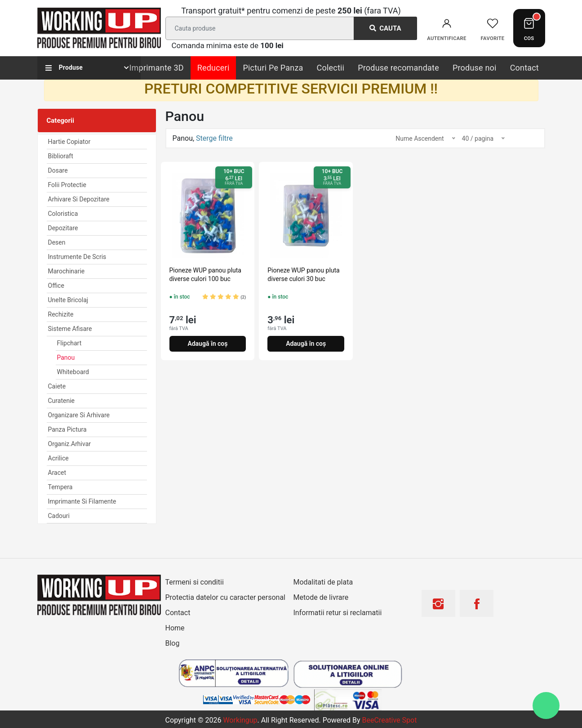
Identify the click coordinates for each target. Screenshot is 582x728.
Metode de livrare (321, 597)
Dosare (58, 170)
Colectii (331, 68)
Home (175, 628)
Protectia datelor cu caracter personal (225, 597)
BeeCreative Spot (390, 720)
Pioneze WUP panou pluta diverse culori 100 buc (205, 274)
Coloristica (63, 214)
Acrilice (58, 458)
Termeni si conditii (195, 582)
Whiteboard (73, 372)
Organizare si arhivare (79, 415)
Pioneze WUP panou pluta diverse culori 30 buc (303, 274)
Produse (64, 68)
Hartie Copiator (69, 142)
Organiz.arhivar (70, 444)
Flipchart (69, 343)
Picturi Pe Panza (273, 68)
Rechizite (61, 314)
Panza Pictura (67, 429)
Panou (66, 357)
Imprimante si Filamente (82, 501)
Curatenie (61, 401)
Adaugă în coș (207, 344)
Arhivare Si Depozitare (79, 199)
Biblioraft (61, 156)
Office (56, 286)
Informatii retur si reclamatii (338, 613)
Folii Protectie (67, 185)
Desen (57, 242)
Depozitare (63, 228)
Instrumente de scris (77, 257)
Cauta (385, 28)
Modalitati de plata (323, 582)
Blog (173, 643)
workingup (240, 720)
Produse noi (475, 68)
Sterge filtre (214, 138)
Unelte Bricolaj (68, 300)
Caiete (57, 386)
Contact (524, 68)
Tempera (60, 487)
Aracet (57, 473)
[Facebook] (477, 607)
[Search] (289, 28)
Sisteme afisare (70, 329)
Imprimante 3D (157, 68)
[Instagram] (438, 607)
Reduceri (213, 68)
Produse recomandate (398, 68)
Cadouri (59, 516)
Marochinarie (67, 271)
